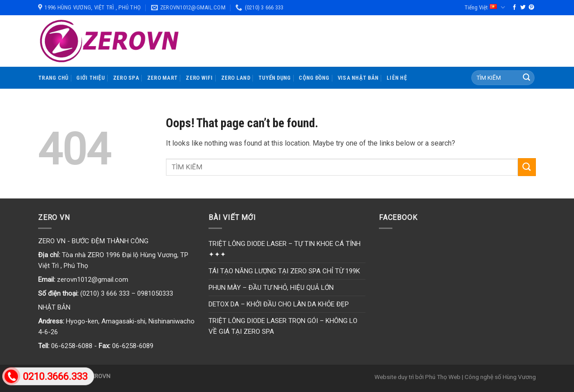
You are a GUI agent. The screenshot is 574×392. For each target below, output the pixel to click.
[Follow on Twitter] (523, 8)
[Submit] (526, 78)
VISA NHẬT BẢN (358, 78)
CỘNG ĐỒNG (314, 78)
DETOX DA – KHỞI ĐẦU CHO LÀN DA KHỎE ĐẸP (279, 304)
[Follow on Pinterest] (531, 8)
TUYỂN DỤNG (275, 78)
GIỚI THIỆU (91, 78)
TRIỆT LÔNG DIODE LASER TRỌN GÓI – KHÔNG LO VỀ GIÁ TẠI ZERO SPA (283, 326)
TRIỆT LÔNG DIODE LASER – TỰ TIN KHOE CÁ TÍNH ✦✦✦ (285, 249)
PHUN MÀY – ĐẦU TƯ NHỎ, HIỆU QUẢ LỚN (271, 288)
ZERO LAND (236, 78)
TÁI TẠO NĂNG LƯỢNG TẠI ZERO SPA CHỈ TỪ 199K (284, 271)
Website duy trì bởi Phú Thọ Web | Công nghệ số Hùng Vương (455, 377)
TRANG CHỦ (53, 78)
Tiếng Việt (485, 7)
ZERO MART (162, 78)
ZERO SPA (126, 78)
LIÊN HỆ (397, 78)
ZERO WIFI (199, 78)
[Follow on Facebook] (514, 8)
